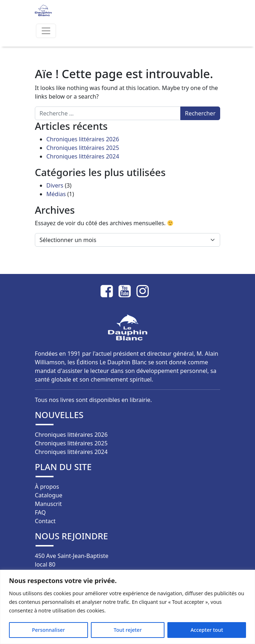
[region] (128, 607)
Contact (45, 521)
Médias (56, 194)
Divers (55, 185)
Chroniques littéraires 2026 (83, 139)
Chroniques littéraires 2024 (83, 156)
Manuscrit (48, 504)
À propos (47, 487)
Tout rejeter (128, 630)
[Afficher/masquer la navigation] (46, 31)
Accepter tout (207, 630)
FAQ (40, 512)
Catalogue (48, 495)
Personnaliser (48, 630)
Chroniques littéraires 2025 (83, 148)
